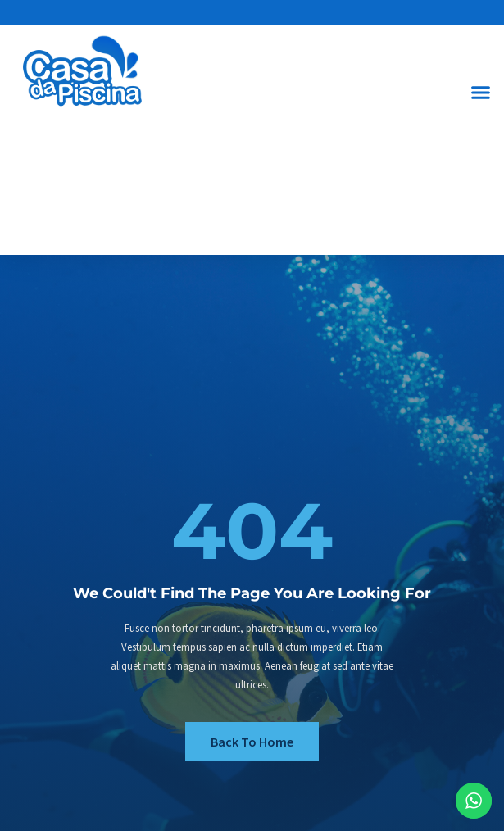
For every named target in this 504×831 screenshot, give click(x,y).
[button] (481, 92)
